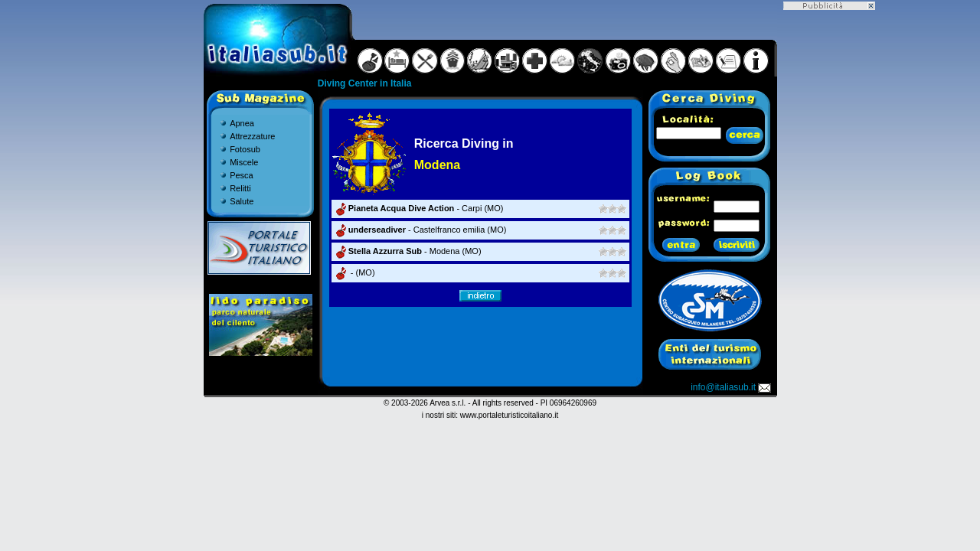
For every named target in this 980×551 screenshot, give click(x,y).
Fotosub (245, 149)
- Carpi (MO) (418, 208)
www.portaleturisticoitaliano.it (509, 415)
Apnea (242, 123)
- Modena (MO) (407, 251)
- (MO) (354, 272)
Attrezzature (252, 136)
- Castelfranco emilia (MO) (420, 230)
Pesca (242, 175)
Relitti (240, 188)
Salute (242, 201)
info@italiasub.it (732, 387)
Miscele (244, 162)
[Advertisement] (829, 240)
